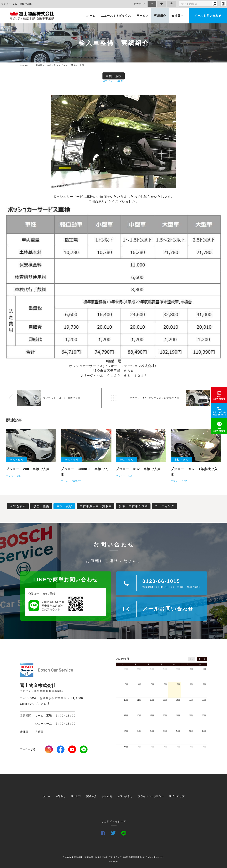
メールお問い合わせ (208, 16)
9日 (204, 684)
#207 (121, 81)
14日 (178, 700)
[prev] (199, 659)
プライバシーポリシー (151, 796)
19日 (152, 715)
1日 (191, 669)
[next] (204, 659)
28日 (139, 669)
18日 (139, 715)
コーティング (165, 506)
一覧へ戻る (114, 398)
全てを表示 (18, 506)
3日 (126, 684)
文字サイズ (140, 4)
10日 (126, 700)
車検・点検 (114, 76)
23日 (204, 715)
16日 (204, 700)
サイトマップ (177, 796)
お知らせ (61, 796)
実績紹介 (160, 16)
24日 (126, 731)
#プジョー (109, 81)
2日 (204, 669)
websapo (113, 861)
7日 (178, 684)
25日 (139, 731)
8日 (191, 684)
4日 (140, 684)
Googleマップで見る (35, 704)
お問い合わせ (125, 796)
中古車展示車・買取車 (96, 506)
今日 (191, 659)
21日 (178, 715)
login (223, 4)
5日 (152, 684)
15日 (191, 700)
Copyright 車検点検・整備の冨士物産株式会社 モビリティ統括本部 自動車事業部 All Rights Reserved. (113, 857)
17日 (126, 715)
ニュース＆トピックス (116, 16)
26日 (152, 731)
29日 (152, 669)
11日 (139, 700)
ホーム (91, 16)
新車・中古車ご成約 (133, 506)
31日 (178, 669)
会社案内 (178, 16)
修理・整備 (41, 506)
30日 (165, 669)
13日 (165, 700)
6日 (166, 684)
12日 (152, 700)
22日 (191, 715)
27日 (126, 669)
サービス (143, 16)
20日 (165, 715)
